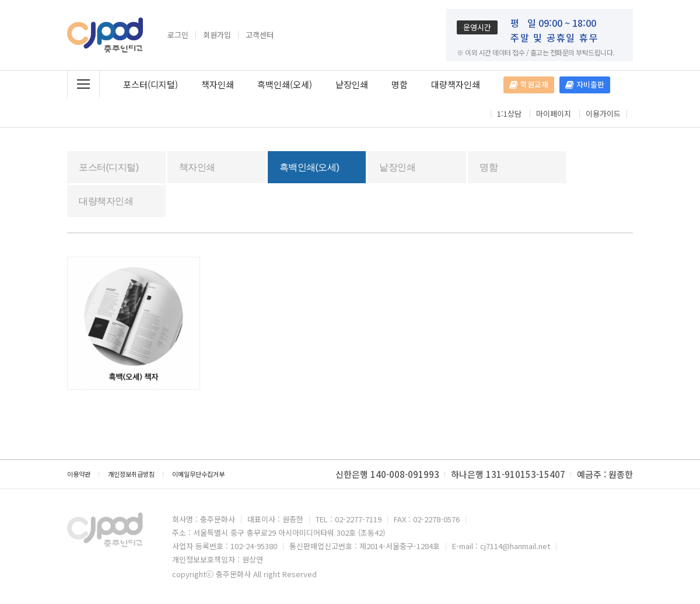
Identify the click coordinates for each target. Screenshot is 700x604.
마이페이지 (554, 114)
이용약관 (79, 474)
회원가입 (217, 35)
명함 (400, 84)
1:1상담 (509, 114)
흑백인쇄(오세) (285, 84)
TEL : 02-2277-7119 (349, 519)
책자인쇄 (218, 84)
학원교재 (529, 84)
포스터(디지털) (150, 84)
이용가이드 (603, 114)
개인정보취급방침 (131, 474)
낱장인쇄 (352, 84)
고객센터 (260, 35)
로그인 (178, 35)
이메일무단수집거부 (198, 474)
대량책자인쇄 (456, 84)
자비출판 (585, 84)
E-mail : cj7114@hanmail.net (501, 546)
